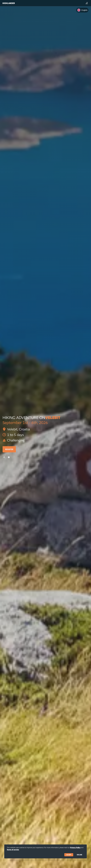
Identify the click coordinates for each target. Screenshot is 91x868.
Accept (69, 855)
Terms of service (13, 850)
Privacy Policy (75, 847)
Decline (79, 855)
